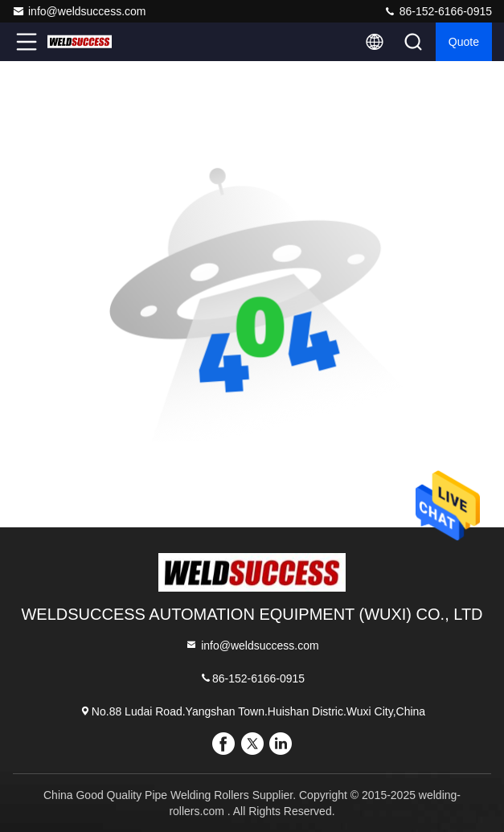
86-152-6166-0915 (438, 11)
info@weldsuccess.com (79, 11)
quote (464, 42)
